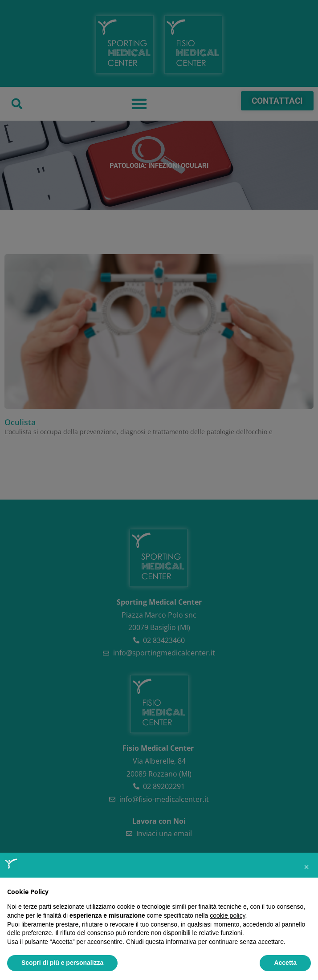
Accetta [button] (285, 963)
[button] (306, 867)
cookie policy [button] (227, 915)
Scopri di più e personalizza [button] (62, 963)
